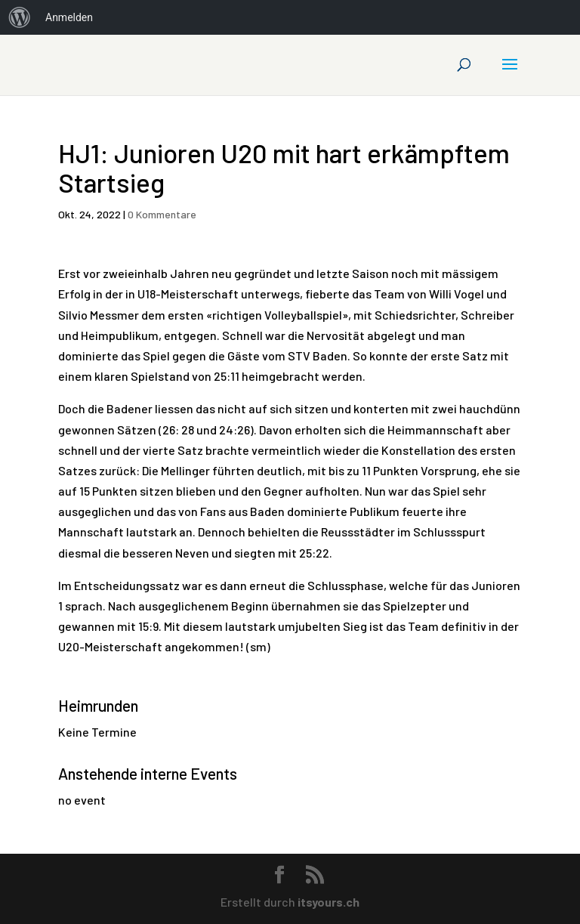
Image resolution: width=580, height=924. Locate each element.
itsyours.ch (329, 902)
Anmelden (69, 17)
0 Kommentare (162, 214)
